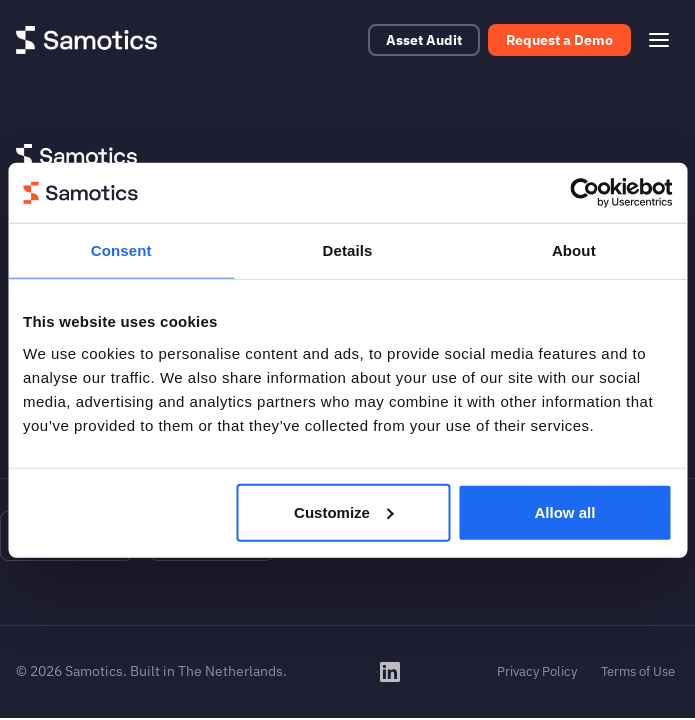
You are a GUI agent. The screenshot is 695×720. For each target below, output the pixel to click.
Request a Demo (559, 40)
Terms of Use (638, 671)
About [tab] (574, 250)
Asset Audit (424, 40)
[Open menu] (659, 40)
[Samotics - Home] (86, 40)
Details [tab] (348, 250)
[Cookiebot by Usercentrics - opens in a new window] (584, 193)
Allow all (565, 511)
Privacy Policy (537, 671)
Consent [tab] (121, 250)
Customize (344, 511)
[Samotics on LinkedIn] (390, 672)
